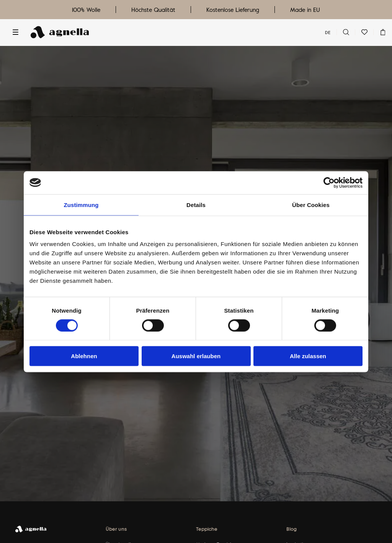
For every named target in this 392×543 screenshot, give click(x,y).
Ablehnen (84, 356)
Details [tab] (196, 205)
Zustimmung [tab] (81, 205)
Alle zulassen (308, 356)
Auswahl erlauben (196, 356)
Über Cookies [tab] (311, 205)
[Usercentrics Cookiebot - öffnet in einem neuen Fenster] (329, 183)
